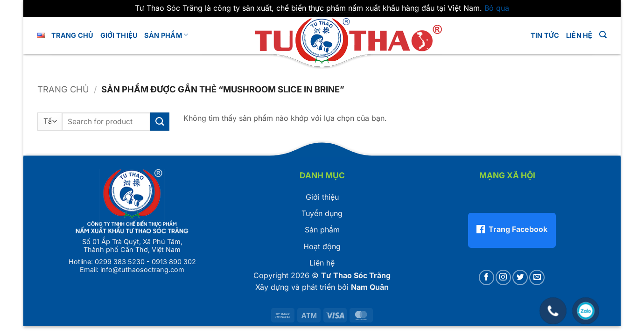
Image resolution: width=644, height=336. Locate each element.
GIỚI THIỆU (119, 35)
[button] (603, 35)
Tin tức (545, 35)
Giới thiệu (322, 197)
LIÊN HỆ (579, 35)
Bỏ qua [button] (497, 8)
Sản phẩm (166, 35)
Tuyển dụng (322, 213)
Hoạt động (322, 246)
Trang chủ (73, 35)
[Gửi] (160, 122)
